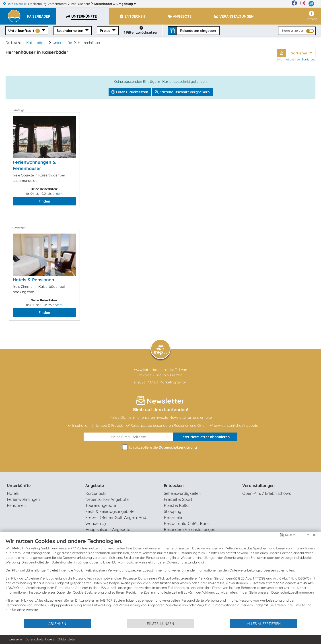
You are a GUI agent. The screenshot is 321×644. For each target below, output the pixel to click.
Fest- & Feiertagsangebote (110, 511)
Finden (44, 201)
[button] (41, 14)
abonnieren (205, 437)
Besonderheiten (70, 31)
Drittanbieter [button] (67, 639)
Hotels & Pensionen (33, 280)
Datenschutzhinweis (40, 639)
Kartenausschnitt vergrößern (182, 92)
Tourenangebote (101, 505)
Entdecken (174, 486)
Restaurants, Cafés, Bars (186, 523)
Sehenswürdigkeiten (182, 493)
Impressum (14, 639)
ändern (58, 194)
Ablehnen (57, 623)
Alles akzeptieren (264, 623)
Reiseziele (173, 517)
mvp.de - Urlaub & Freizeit (160, 375)
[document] (160, 578)
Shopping (173, 511)
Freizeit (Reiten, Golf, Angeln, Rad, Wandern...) (116, 520)
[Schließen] (314, 535)
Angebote (95, 486)
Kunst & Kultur (177, 505)
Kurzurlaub (96, 493)
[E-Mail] (129, 437)
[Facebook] (294, 4)
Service (312, 16)
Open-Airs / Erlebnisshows (266, 493)
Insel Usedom (81, 4)
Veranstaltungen (258, 486)
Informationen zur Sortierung (296, 59)
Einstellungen (160, 623)
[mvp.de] (311, 4)
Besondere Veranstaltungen (189, 529)
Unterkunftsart (25, 31)
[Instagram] (303, 4)
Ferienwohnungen (23, 499)
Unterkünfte (62, 43)
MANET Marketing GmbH (167, 382)
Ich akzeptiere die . (160, 447)
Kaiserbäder (115, 4)
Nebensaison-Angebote (107, 499)
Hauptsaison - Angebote (108, 529)
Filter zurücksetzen (130, 92)
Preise (106, 31)
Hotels (13, 493)
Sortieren (299, 53)
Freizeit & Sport (178, 499)
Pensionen (16, 505)
